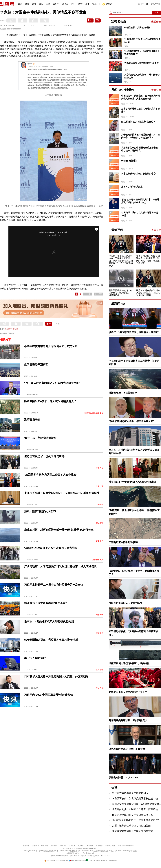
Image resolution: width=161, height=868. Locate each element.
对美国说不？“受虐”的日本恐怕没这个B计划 (142, 41)
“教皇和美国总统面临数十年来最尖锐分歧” (131, 421)
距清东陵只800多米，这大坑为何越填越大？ (50, 401)
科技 (80, 4)
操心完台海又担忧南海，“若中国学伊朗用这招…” (142, 76)
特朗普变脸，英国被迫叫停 (137, 28)
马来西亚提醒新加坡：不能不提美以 (128, 720)
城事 (87, 4)
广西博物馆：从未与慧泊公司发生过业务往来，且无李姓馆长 (60, 566)
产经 (73, 4)
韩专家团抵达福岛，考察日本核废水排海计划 (51, 640)
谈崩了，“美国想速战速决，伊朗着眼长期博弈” (134, 332)
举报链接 (99, 846)
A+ (34, 26)
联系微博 (72, 846)
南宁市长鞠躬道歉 (35, 658)
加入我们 (81, 846)
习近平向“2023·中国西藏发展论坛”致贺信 (49, 695)
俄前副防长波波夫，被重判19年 (126, 603)
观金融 (65, 4)
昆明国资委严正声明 (36, 365)
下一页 (88, 294)
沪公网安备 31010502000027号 (56, 861)
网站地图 (90, 846)
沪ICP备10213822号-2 (31, 851)
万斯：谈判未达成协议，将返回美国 (131, 826)
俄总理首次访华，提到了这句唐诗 (44, 456)
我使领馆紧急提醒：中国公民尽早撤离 (133, 831)
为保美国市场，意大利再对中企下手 (142, 63)
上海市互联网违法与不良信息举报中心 (101, 861)
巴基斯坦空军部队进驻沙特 (123, 542)
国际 (41, 4)
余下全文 (98, 294)
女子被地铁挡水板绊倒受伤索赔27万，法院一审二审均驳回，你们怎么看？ (141, 136)
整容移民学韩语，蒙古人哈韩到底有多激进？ (141, 110)
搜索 (157, 13)
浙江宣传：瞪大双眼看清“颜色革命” (45, 603)
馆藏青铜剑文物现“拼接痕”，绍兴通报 (129, 663)
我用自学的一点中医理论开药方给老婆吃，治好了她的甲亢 (140, 149)
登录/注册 (155, 4)
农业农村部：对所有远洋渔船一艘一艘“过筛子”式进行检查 (59, 530)
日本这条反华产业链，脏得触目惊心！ (140, 174)
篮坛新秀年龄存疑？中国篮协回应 (130, 793)
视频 (94, 4)
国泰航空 (8, 329)
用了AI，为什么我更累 (132, 187)
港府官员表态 (32, 420)
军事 (48, 4)
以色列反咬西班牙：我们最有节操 (127, 749)
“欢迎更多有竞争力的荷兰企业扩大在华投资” (51, 475)
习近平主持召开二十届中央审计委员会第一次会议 (54, 585)
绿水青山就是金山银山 (94, 413)
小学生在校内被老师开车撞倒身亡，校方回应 (51, 346)
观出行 (56, 4)
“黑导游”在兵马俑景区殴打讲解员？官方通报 (51, 548)
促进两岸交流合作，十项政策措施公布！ (134, 815)
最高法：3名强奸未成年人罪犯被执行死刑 (49, 621)
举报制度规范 (110, 846)
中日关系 (100, 688)
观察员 (108, 4)
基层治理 (100, 670)
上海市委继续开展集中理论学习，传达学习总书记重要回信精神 (62, 493)
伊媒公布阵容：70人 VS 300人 (124, 777)
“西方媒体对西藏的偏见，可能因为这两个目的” (52, 383)
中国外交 (100, 468)
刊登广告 (63, 846)
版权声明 (45, 846)
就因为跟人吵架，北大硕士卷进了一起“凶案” (140, 214)
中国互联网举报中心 (77, 861)
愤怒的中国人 (98, 560)
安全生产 (100, 541)
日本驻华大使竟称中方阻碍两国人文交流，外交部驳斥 (56, 676)
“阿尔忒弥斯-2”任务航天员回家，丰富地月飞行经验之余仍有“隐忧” (140, 201)
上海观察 (100, 505)
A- (28, 26)
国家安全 (100, 615)
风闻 (27, 4)
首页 (20, 4)
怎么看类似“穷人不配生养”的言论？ (138, 122)
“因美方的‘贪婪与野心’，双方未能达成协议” (135, 820)
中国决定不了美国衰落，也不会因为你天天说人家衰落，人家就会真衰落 (141, 97)
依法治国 (100, 633)
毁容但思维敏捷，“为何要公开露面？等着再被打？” (142, 53)
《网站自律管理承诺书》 (126, 846)
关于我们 (35, 846)
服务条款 (54, 846)
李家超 (15, 329)
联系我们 (26, 846)
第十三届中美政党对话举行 (40, 438)
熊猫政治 (100, 523)
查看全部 (156, 22)
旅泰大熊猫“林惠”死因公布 (40, 511)
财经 (34, 4)
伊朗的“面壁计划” (130, 161)
